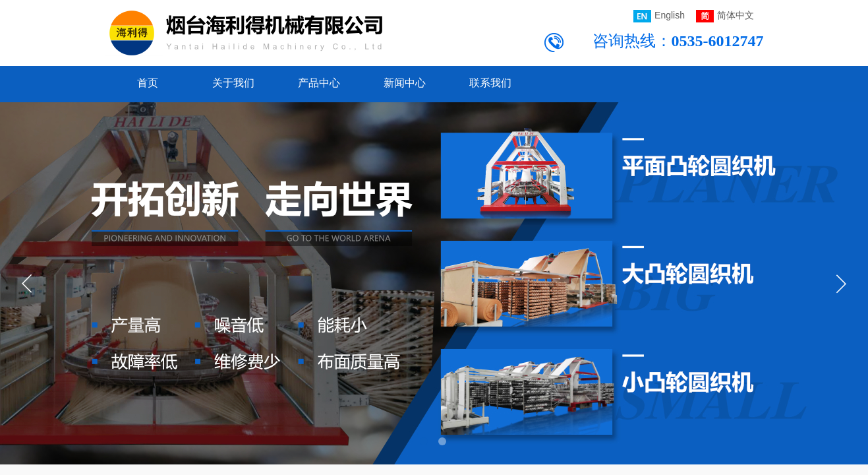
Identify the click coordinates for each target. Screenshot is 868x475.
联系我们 (490, 83)
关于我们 (233, 83)
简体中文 (725, 16)
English (659, 16)
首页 (148, 83)
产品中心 (319, 83)
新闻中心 (405, 83)
